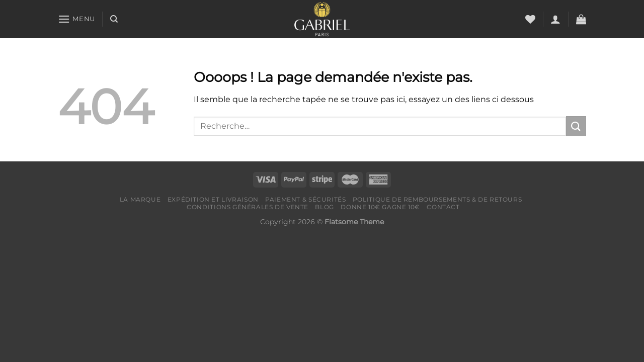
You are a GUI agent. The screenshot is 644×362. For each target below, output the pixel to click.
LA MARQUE (140, 199)
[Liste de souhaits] (530, 19)
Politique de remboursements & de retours (437, 199)
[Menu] (76, 19)
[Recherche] (114, 19)
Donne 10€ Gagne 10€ (380, 207)
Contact (443, 207)
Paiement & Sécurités (305, 199)
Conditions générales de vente (248, 207)
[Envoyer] (576, 126)
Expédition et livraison (213, 199)
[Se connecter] (555, 19)
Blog (324, 207)
